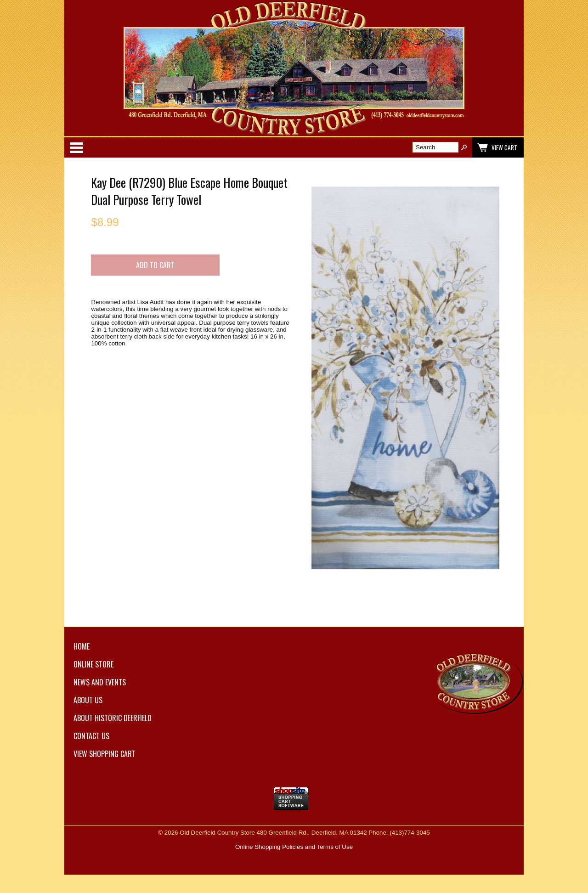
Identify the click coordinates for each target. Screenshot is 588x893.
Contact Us (91, 736)
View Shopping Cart (105, 754)
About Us (88, 700)
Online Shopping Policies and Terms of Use (294, 847)
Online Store (93, 664)
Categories (76, 147)
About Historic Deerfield (113, 718)
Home (82, 646)
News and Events (100, 682)
